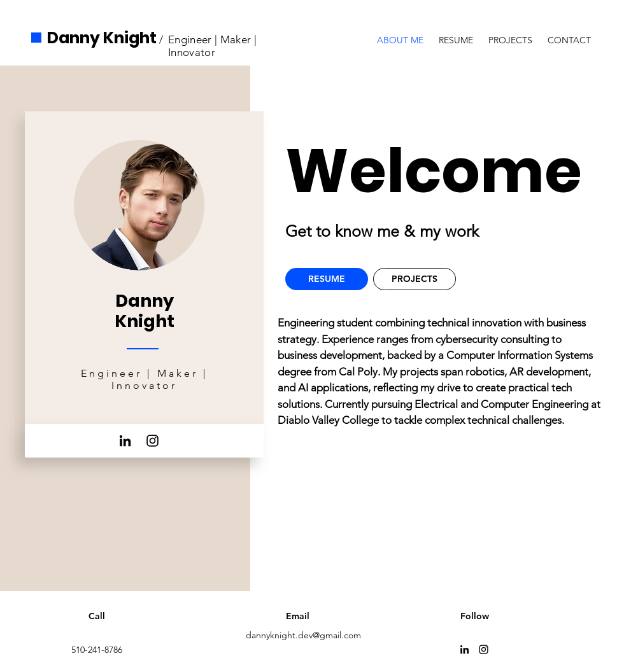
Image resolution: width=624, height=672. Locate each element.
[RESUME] (327, 279)
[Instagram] (152, 441)
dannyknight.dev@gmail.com (303, 635)
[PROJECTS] (415, 279)
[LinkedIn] (125, 441)
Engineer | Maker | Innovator (212, 46)
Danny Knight (102, 38)
